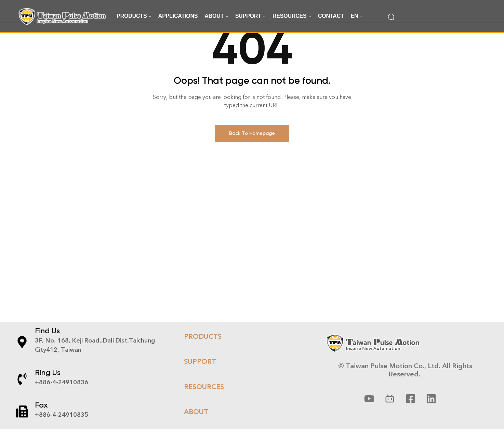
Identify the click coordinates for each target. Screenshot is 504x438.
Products (203, 347)
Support (200, 372)
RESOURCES (204, 397)
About (196, 422)
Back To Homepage (252, 144)
